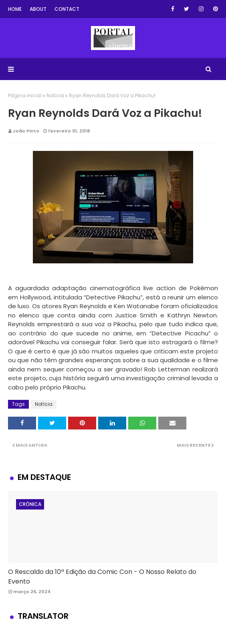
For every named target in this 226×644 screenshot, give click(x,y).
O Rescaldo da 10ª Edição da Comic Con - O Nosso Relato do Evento (102, 577)
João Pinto (26, 131)
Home (15, 9)
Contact (67, 9)
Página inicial (25, 95)
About (38, 9)
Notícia (55, 95)
